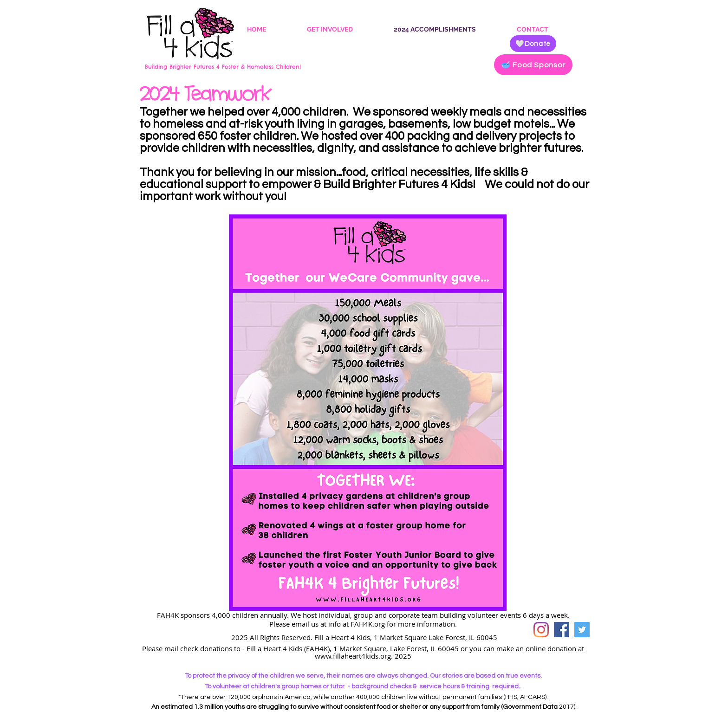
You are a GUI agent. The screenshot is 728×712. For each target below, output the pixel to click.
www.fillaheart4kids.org (353, 656)
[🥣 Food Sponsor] (533, 65)
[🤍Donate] (533, 44)
